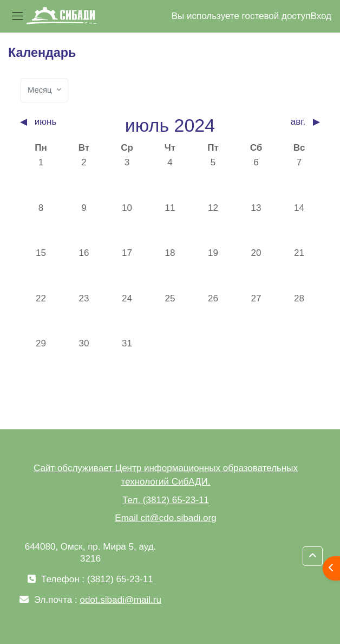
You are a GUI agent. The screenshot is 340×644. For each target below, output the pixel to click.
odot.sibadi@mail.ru (120, 600)
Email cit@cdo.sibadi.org (165, 518)
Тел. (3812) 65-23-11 (166, 500)
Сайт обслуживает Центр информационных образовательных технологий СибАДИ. (166, 475)
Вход (321, 16)
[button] (313, 556)
